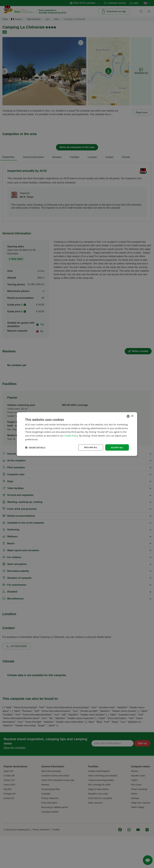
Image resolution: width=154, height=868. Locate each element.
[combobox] (128, 416)
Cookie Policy (71, 435)
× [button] (132, 416)
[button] (35, 447)
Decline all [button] (90, 447)
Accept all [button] (117, 447)
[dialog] (77, 434)
